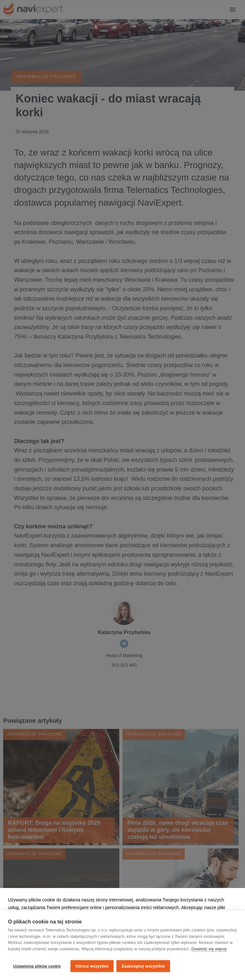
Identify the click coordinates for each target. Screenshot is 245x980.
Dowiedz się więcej (209, 951)
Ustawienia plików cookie (37, 966)
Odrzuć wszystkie (92, 966)
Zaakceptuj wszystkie (145, 966)
